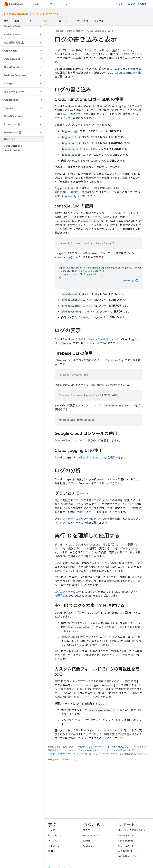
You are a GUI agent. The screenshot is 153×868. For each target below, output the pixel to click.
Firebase (59, 31)
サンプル (99, 21)
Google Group (125, 841)
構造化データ (78, 114)
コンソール (103, 340)
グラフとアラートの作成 (74, 523)
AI (31, 21)
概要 (6, 21)
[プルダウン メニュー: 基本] (23, 21)
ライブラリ (54, 846)
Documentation (16, 14)
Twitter (87, 841)
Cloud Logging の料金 (128, 73)
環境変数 (62, 596)
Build (36, 4)
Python (105, 54)
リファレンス (81, 21)
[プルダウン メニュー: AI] (36, 21)
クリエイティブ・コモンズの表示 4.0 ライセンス (118, 747)
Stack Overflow (126, 835)
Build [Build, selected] (46, 21)
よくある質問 (125, 851)
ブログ (119, 4)
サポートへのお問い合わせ (132, 830)
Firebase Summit (92, 835)
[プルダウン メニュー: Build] (43, 4)
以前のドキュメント (128, 856)
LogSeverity (69, 196)
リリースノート (126, 846)
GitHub (52, 851)
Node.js (87, 54)
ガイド (51, 830)
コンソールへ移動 (137, 4)
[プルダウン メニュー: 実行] (58, 4)
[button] (19, 26)
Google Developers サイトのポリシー (66, 754)
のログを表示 (97, 458)
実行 (52, 4)
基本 (17, 21)
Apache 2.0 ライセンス (96, 750)
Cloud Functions (46, 14)
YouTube (87, 846)
